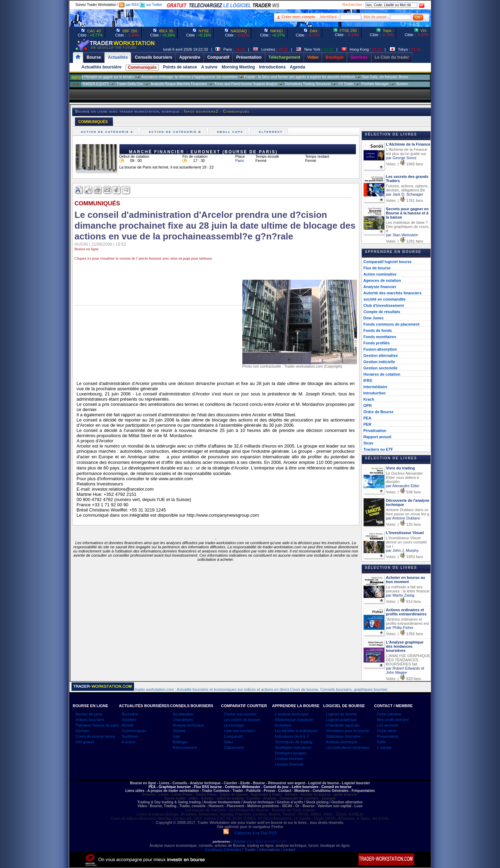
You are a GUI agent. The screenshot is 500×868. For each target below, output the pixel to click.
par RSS (129, 5)
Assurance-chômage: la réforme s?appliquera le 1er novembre (204, 77)
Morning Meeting (238, 67)
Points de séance (180, 67)
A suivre (209, 67)
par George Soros (401, 158)
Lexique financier (289, 764)
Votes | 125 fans (404, 524)
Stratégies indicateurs (293, 747)
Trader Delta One (145, 84)
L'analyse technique (292, 714)
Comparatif (233, 736)
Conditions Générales (223, 850)
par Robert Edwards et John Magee (405, 670)
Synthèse (130, 736)
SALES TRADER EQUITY (104, 84)
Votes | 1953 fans (405, 557)
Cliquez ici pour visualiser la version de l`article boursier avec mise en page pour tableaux (143, 258)
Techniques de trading (294, 742)
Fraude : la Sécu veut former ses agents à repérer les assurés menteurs (314, 77)
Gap (177, 736)
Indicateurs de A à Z (292, 736)
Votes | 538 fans (404, 492)
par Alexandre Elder (403, 486)
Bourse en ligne (87, 249)
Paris (240, 161)
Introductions (272, 67)
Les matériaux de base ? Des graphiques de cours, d (408, 227)
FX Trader (361, 84)
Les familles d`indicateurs (297, 731)
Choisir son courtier (240, 714)
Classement (234, 747)
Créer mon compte (298, 17)
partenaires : (223, 842)
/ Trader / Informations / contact (268, 850)
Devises (82, 731)
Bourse (240, 841)
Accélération (184, 714)
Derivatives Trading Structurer (323, 84)
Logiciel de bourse (341, 714)
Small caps (231, 132)
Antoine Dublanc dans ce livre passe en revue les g (408, 512)
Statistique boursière (343, 736)
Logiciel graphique (341, 720)
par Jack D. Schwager (405, 194)
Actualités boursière (102, 67)
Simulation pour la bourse (348, 731)
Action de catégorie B (176, 132)
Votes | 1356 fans (405, 634)
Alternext (272, 132)
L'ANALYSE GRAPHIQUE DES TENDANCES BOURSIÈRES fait (408, 660)
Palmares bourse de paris (97, 725)
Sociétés (129, 720)
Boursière (130, 714)
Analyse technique (189, 725)
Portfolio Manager (390, 84)
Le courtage (234, 725)
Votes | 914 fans (404, 601)
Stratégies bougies (291, 753)
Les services (388, 725)
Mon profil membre (393, 720)
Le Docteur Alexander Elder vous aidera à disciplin (405, 477)
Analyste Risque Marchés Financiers (194, 84)
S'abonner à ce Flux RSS (250, 833)
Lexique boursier (289, 759)
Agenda (298, 67)
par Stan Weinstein (402, 235)
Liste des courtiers (239, 731)
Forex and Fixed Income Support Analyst (261, 84)
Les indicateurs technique (348, 747)
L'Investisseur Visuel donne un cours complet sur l (406, 542)
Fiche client (387, 731)
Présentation (388, 736)
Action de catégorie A (108, 132)
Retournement (185, 747)
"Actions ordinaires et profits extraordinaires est (408, 621)
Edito (381, 742)
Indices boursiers (90, 720)
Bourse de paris (89, 714)
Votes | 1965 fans (405, 164)
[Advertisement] (472, 139)
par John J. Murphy (402, 550)
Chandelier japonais (343, 725)
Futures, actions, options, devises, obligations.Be (407, 188)
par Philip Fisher (400, 628)
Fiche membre (389, 714)
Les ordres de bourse (242, 720)
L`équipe (385, 747)
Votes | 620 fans (404, 679)
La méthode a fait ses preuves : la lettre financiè (408, 589)
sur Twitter (151, 5)
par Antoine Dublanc (403, 518)
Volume (179, 731)
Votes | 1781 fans (405, 200)
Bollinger (180, 742)
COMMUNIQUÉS (93, 122)
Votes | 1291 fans (405, 241)
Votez (229, 742)
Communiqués (142, 67)
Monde (128, 725)
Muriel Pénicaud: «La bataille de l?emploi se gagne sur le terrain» (99, 77)
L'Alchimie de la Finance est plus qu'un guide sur (407, 152)
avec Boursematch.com (266, 841)
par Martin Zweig (400, 595)
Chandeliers (183, 720)
